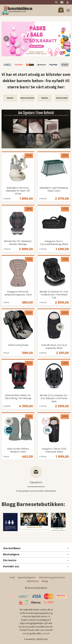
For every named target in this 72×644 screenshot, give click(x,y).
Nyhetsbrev (33, 581)
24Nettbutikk (42, 639)
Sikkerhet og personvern (52, 577)
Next (69, 38)
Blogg (45, 581)
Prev (10, 38)
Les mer (46, 633)
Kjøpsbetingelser (27, 577)
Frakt (12, 577)
